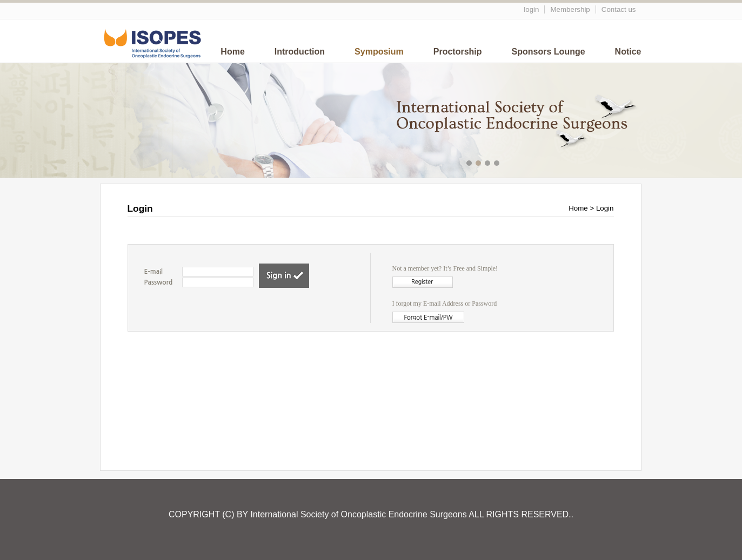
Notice (628, 52)
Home (232, 52)
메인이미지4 (498, 164)
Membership (570, 9)
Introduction (300, 52)
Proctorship (458, 52)
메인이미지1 (470, 164)
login (531, 9)
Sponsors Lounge (549, 52)
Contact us (619, 9)
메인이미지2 (480, 164)
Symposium (379, 52)
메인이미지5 (507, 164)
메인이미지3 (489, 164)
